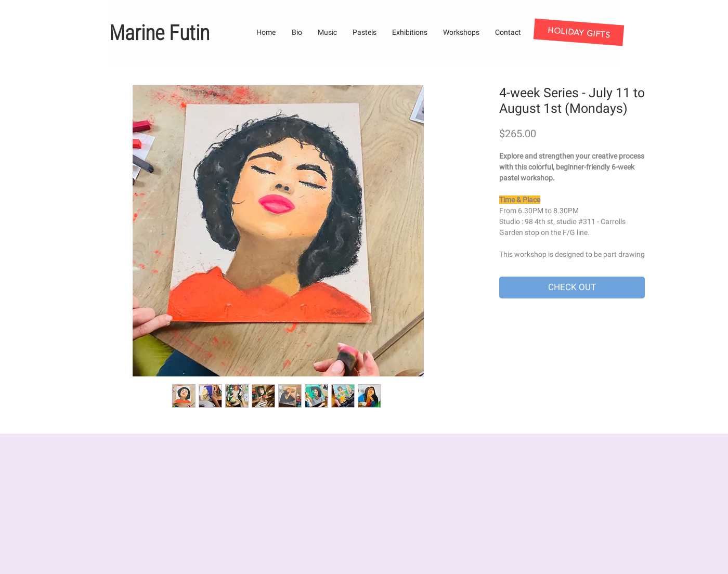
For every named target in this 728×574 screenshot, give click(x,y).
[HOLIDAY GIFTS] (579, 32)
